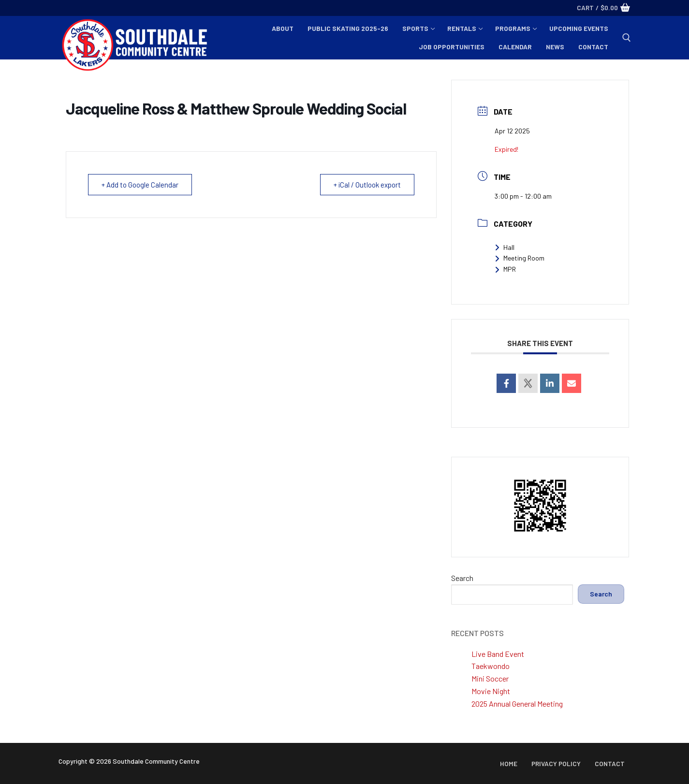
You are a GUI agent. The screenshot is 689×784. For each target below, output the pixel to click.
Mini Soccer (490, 678)
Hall (505, 247)
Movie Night (491, 691)
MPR (505, 269)
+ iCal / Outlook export (366, 185)
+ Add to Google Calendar (140, 185)
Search (462, 578)
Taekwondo (491, 666)
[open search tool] (627, 38)
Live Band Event (498, 654)
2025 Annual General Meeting (517, 704)
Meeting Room (520, 258)
